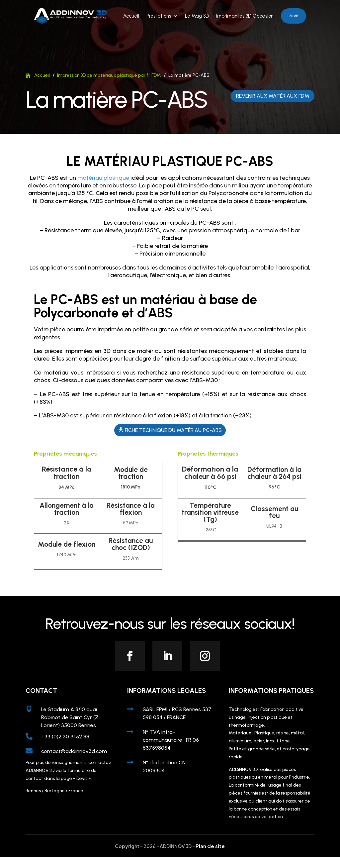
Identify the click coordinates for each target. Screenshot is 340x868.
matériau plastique (103, 188)
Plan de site (210, 857)
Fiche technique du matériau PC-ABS (173, 441)
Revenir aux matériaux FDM (273, 107)
